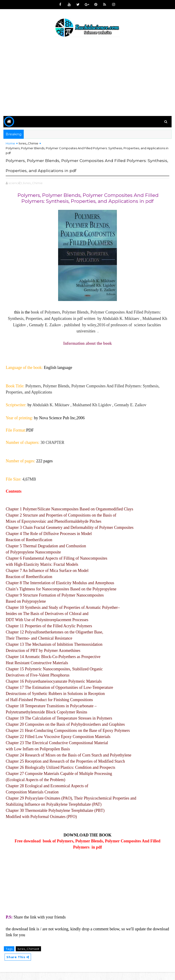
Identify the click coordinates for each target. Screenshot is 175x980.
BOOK (105, 843)
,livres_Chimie (32, 191)
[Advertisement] (87, 77)
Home (10, 143)
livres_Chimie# (28, 957)
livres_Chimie (28, 143)
